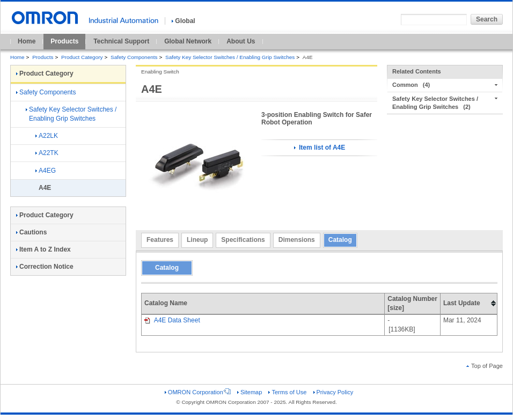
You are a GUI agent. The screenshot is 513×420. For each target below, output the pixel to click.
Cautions (31, 232)
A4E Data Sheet (172, 320)
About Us (241, 41)
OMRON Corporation (198, 392)
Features (160, 240)
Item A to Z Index (43, 249)
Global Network (188, 41)
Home (27, 41)
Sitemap (250, 392)
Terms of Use (287, 392)
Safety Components (134, 57)
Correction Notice (45, 267)
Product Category (82, 57)
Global (183, 21)
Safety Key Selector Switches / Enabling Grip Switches (230, 57)
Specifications (243, 240)
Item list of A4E (320, 148)
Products (64, 41)
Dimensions (297, 240)
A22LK (47, 136)
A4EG (46, 171)
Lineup (197, 240)
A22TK (47, 153)
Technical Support (121, 41)
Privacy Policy (334, 392)
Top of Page (485, 366)
